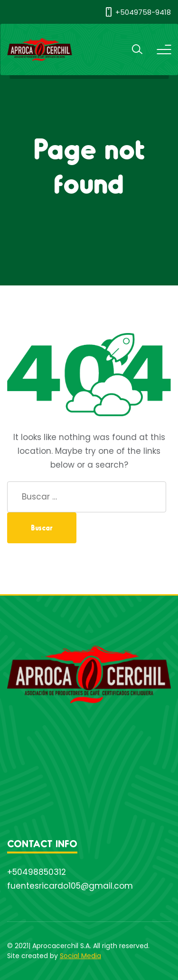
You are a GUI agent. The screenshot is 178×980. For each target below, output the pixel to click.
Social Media (80, 956)
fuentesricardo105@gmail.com (70, 886)
